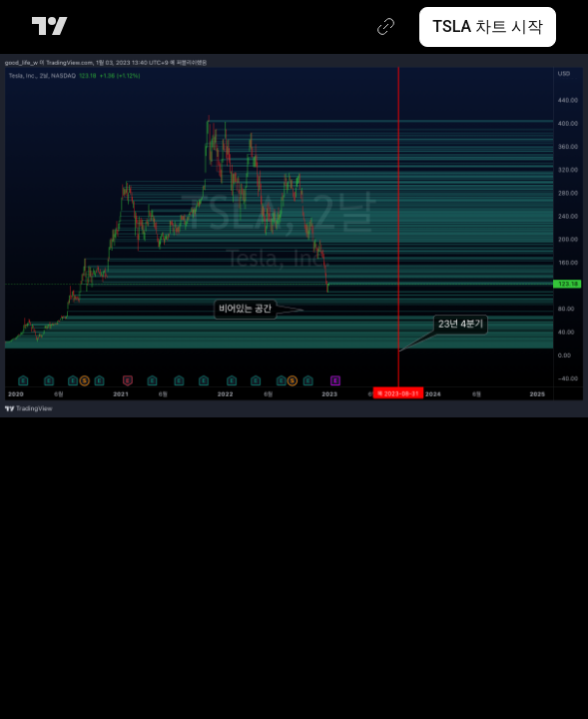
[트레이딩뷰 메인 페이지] (53, 27)
